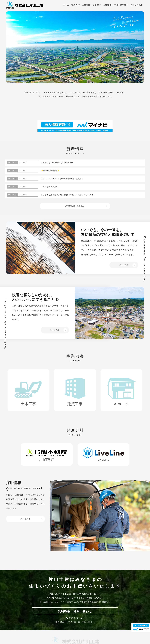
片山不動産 (47, 460)
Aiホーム (121, 404)
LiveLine (103, 460)
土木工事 (29, 404)
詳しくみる (25, 519)
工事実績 (86, 5)
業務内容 (75, 5)
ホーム (66, 5)
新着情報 (97, 5)
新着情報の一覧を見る (75, 206)
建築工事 (75, 404)
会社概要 (107, 5)
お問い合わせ (137, 5)
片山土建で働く (121, 5)
